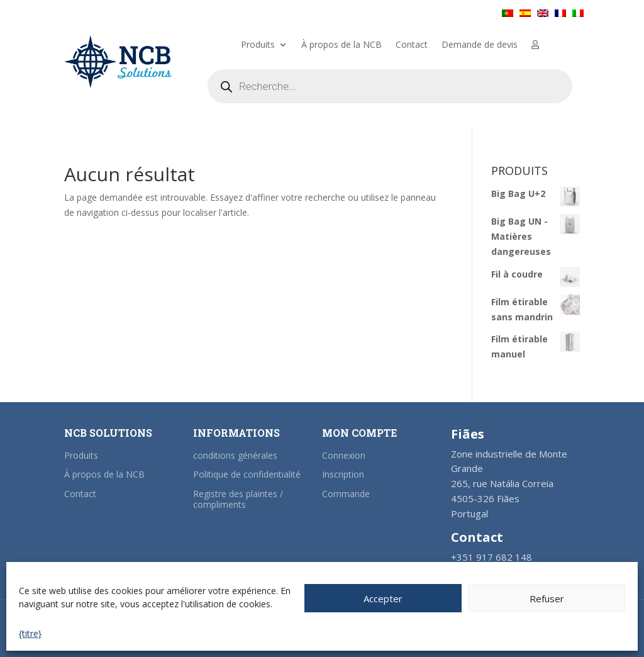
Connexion (344, 455)
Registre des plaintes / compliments (238, 499)
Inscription (343, 474)
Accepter (383, 598)
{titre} (30, 633)
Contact (412, 45)
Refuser (547, 598)
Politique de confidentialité (247, 474)
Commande (346, 494)
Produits (258, 45)
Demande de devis (480, 45)
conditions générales (235, 455)
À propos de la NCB (341, 45)
